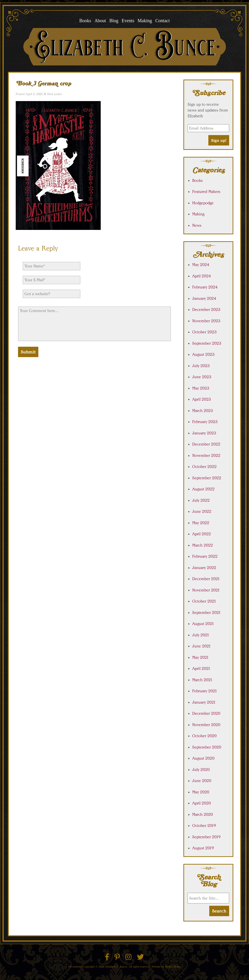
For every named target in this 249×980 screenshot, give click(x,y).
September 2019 (206, 837)
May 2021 (200, 657)
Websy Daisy (173, 966)
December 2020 (206, 713)
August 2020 (203, 758)
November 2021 (206, 590)
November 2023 (206, 321)
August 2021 (203, 624)
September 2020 (207, 747)
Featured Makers (206, 192)
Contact (162, 21)
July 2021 (201, 635)
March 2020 (203, 814)
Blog (114, 21)
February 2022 (205, 556)
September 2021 (206, 612)
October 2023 (204, 332)
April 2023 (202, 399)
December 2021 (206, 579)
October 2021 (204, 601)
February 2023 (205, 422)
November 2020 (206, 725)
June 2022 (202, 511)
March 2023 (203, 411)
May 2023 (201, 388)
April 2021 (201, 668)
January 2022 (204, 568)
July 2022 (201, 500)
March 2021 (202, 680)
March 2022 (203, 545)
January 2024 (204, 298)
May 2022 (201, 523)
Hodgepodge (203, 203)
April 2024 (202, 276)
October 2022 (204, 467)
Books (85, 21)
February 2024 (205, 287)
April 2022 (202, 534)
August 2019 (203, 848)
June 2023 (202, 377)
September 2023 (207, 343)
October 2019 (204, 825)
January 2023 (204, 433)
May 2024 (201, 265)
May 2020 (201, 792)
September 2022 (207, 478)
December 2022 (206, 444)
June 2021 (202, 646)
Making (145, 21)
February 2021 (205, 691)
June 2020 (202, 781)
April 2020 (202, 803)
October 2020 (204, 736)
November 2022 (206, 455)
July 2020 (201, 770)
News (197, 225)
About (100, 21)
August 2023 (203, 354)
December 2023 (206, 309)
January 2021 (204, 702)
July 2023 (201, 366)
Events (128, 21)
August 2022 (203, 489)
